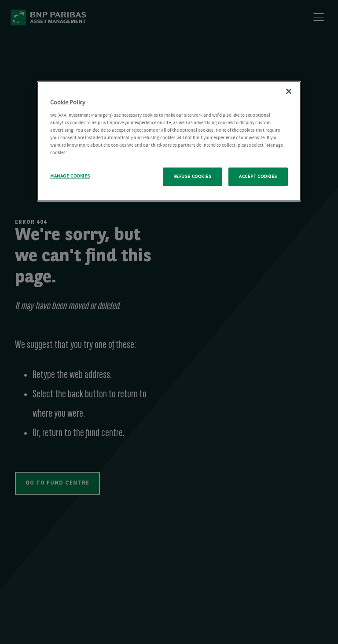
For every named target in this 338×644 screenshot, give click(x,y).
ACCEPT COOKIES (258, 177)
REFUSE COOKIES (193, 177)
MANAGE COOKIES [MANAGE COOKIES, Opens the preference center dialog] (70, 176)
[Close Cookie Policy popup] (289, 92)
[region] (169, 141)
